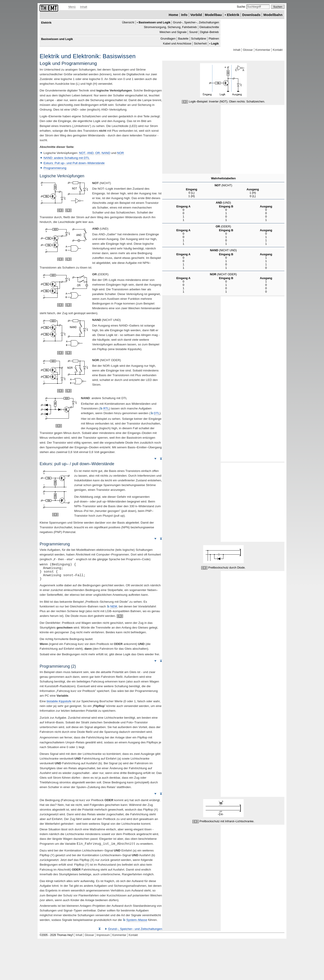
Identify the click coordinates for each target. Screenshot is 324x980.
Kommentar (263, 50)
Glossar (248, 50)
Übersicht (128, 22)
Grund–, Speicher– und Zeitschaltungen (135, 929)
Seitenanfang (161, 458)
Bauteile (183, 39)
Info (184, 15)
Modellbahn (273, 15)
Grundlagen (168, 39)
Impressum (103, 935)
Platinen (214, 39)
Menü (72, 7)
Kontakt (278, 50)
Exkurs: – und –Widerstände (74, 163)
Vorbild (196, 15)
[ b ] (68, 210)
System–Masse (137, 920)
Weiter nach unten (155, 458)
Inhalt (84, 7)
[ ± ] (185, 102)
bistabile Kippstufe (59, 701)
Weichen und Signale (173, 32)
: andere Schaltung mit (67, 158)
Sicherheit (200, 43)
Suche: (242, 7)
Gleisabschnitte (209, 27)
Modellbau (213, 15)
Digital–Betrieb (209, 32)
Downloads (251, 15)
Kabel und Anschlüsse (177, 43)
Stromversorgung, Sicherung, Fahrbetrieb (170, 27)
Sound (193, 32)
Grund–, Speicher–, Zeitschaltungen (196, 22)
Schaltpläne (199, 39)
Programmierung (55, 168)
